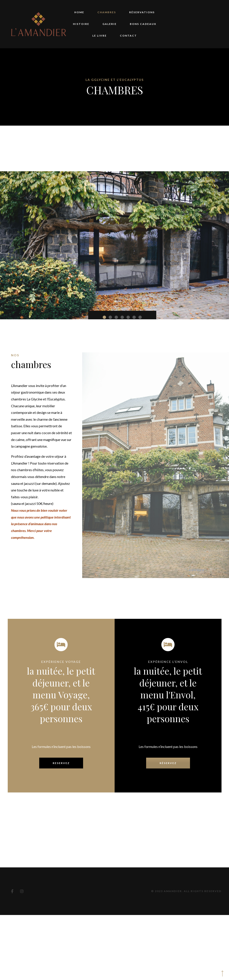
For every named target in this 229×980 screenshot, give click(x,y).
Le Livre (100, 36)
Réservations (142, 12)
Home (79, 12)
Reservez (61, 665)
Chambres (107, 12)
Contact (128, 36)
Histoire (81, 24)
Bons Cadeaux (143, 24)
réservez (168, 665)
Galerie (110, 24)
